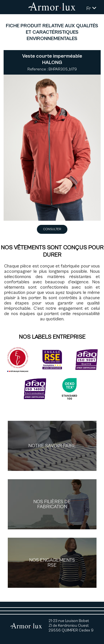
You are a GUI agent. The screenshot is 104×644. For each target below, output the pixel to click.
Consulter (52, 229)
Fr (91, 8)
